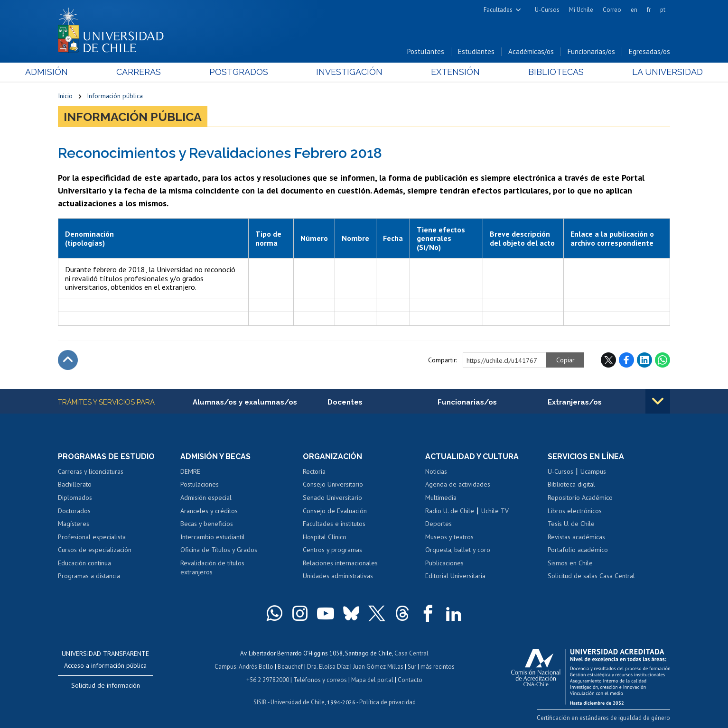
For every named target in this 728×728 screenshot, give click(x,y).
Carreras (160, 72)
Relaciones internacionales (340, 563)
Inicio (65, 96)
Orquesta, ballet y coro (458, 550)
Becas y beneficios (207, 524)
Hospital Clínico (325, 537)
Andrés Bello (256, 667)
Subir (68, 360)
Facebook (626, 360)
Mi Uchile (581, 10)
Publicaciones (444, 563)
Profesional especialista (92, 537)
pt (663, 10)
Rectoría (314, 471)
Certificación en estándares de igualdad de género (603, 718)
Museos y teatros (449, 537)
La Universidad (635, 72)
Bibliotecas (534, 72)
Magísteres (74, 524)
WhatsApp (663, 360)
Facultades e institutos (334, 524)
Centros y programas (332, 550)
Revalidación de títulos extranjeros (212, 568)
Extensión (444, 72)
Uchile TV (495, 511)
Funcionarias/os (591, 51)
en (634, 10)
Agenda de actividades (458, 485)
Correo (612, 10)
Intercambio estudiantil (213, 537)
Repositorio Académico (580, 498)
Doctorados (74, 511)
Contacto (410, 680)
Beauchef (290, 667)
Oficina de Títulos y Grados (219, 550)
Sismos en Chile (570, 563)
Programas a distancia (89, 576)
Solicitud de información (106, 685)
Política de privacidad (387, 702)
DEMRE (190, 471)
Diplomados (75, 498)
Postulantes (426, 51)
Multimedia (441, 498)
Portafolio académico (578, 550)
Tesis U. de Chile (571, 524)
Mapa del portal (372, 680)
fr (649, 10)
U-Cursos (547, 10)
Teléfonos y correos (320, 680)
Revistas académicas (576, 537)
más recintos (438, 667)
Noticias (436, 471)
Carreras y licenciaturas (91, 471)
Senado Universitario (332, 498)
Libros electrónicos (575, 511)
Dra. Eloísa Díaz (328, 667)
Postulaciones (200, 485)
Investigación (349, 72)
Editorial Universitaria (455, 576)
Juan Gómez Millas (378, 667)
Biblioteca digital (571, 485)
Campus (225, 667)
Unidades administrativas (338, 576)
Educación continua (84, 563)
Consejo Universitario (333, 485)
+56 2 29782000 (268, 680)
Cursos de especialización (95, 550)
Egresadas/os (649, 51)
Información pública (115, 96)
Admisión (79, 72)
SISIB (260, 702)
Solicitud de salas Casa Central (591, 576)
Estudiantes (476, 51)
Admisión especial (206, 498)
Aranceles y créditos (209, 511)
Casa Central (411, 653)
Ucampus (593, 471)
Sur (412, 667)
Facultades (498, 10)
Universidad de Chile (298, 702)
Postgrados (250, 72)
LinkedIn (644, 360)
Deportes (439, 524)
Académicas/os (531, 51)
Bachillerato (75, 485)
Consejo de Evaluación (335, 511)
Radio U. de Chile (450, 511)
